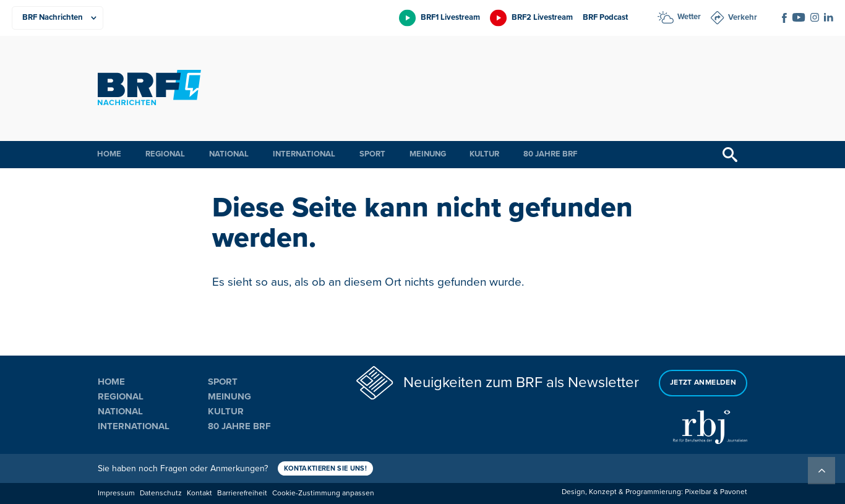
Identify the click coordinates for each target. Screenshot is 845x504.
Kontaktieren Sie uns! (325, 468)
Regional (165, 154)
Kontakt (199, 493)
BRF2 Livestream (542, 17)
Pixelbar (698, 492)
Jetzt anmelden (703, 382)
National (229, 154)
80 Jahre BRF (550, 154)
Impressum (116, 493)
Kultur (484, 154)
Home (109, 154)
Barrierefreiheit (242, 493)
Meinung (428, 154)
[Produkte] (58, 18)
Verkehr (743, 17)
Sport (372, 154)
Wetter (689, 17)
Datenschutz (161, 493)
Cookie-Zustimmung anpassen (323, 493)
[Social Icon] (784, 18)
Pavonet (734, 492)
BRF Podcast (605, 17)
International (304, 154)
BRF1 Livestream (450, 17)
